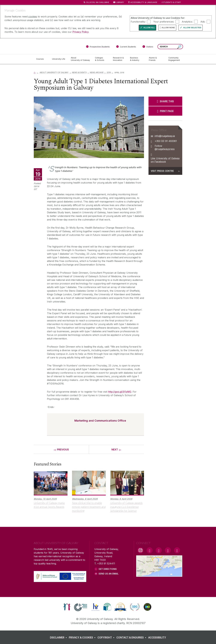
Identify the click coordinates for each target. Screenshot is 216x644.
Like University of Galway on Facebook (165, 160)
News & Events (79, 72)
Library (120, 2)
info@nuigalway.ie (165, 136)
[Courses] (42, 59)
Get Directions (108, 569)
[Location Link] (159, 575)
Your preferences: (164, 21)
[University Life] (59, 59)
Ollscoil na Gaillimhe (98, 2)
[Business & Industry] (137, 59)
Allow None (168, 28)
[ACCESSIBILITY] (157, 637)
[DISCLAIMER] (59, 637)
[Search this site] (179, 47)
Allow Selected (192, 28)
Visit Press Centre (162, 171)
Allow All (149, 28)
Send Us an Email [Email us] (109, 574)
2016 (109, 72)
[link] (67, 607)
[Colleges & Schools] (102, 59)
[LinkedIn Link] (168, 550)
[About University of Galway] (80, 59)
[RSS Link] (177, 550)
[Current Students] (126, 47)
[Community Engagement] (174, 59)
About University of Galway (54, 72)
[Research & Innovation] (119, 59)
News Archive (97, 72)
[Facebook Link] (150, 550)
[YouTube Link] (159, 550)
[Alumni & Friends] (156, 59)
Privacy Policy (80, 32)
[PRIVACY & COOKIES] (83, 637)
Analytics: (187, 21)
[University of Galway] (55, 46)
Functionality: (138, 21)
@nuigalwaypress (165, 149)
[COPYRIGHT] (107, 637)
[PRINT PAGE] (165, 111)
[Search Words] (170, 47)
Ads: (203, 21)
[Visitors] (148, 47)
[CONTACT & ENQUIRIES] (132, 637)
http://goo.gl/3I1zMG (120, 392)
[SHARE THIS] (165, 101)
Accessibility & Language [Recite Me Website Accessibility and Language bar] (142, 2)
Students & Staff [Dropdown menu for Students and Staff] (172, 2)
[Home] (35, 72)
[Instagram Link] (140, 550)
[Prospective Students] (98, 47)
